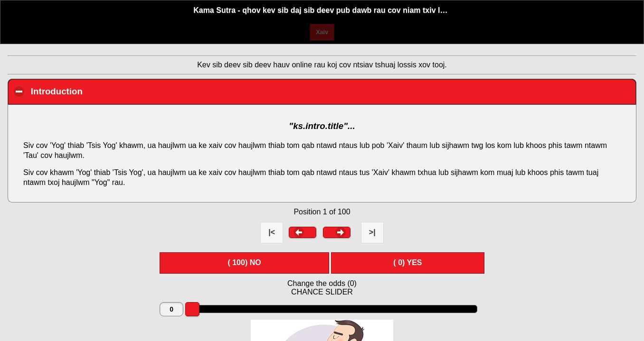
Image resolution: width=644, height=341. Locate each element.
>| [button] (372, 232)
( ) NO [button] (244, 263)
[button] (303, 232)
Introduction (111, 91)
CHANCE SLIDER (322, 292)
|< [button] (272, 232)
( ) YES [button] (407, 263)
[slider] (192, 309)
